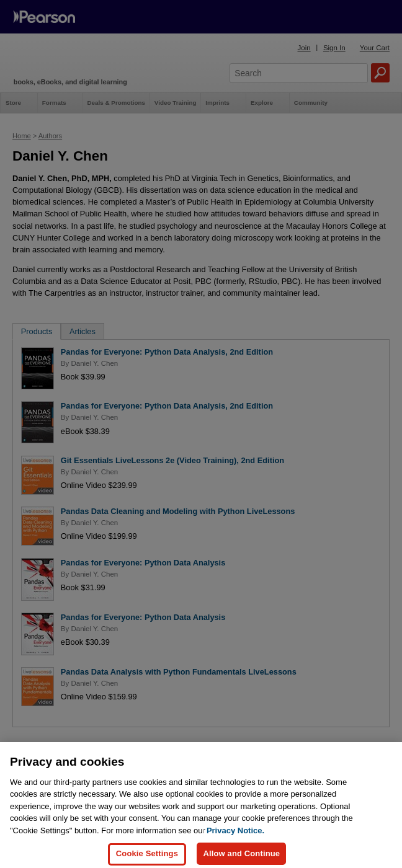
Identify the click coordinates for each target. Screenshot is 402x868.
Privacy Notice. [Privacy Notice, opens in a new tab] (235, 837)
